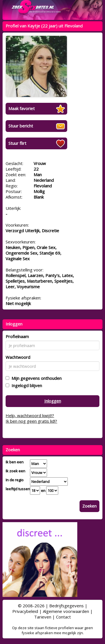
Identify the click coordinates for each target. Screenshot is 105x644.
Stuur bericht (21, 126)
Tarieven (43, 617)
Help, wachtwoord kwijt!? (30, 415)
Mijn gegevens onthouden (35, 378)
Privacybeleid (25, 611)
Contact (63, 617)
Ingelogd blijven (26, 385)
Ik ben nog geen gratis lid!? (31, 421)
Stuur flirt (17, 143)
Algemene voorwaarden (66, 611)
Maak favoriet (22, 108)
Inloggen (53, 401)
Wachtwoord (18, 357)
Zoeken (89, 506)
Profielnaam (17, 336)
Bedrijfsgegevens (66, 606)
